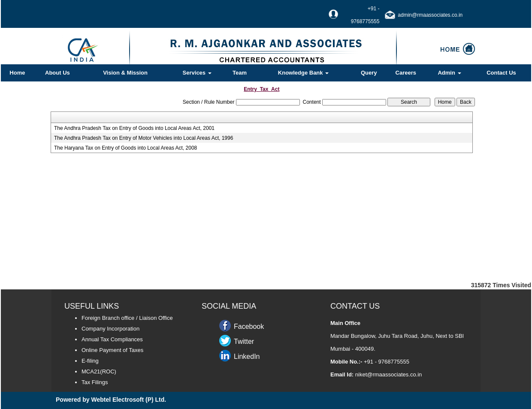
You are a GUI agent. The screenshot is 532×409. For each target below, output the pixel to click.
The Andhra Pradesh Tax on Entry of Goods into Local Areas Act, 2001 (134, 128)
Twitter (244, 341)
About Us (57, 73)
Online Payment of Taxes (112, 350)
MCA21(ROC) (99, 371)
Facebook (249, 326)
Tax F (88, 382)
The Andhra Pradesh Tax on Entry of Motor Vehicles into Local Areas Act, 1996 (144, 138)
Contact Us (501, 73)
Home (17, 73)
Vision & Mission (125, 73)
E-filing (90, 361)
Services (197, 73)
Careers (406, 73)
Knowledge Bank (303, 73)
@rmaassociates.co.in (394, 374)
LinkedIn (247, 356)
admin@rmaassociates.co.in (430, 15)
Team (240, 73)
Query (369, 73)
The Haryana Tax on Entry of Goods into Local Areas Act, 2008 (125, 148)
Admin (449, 73)
